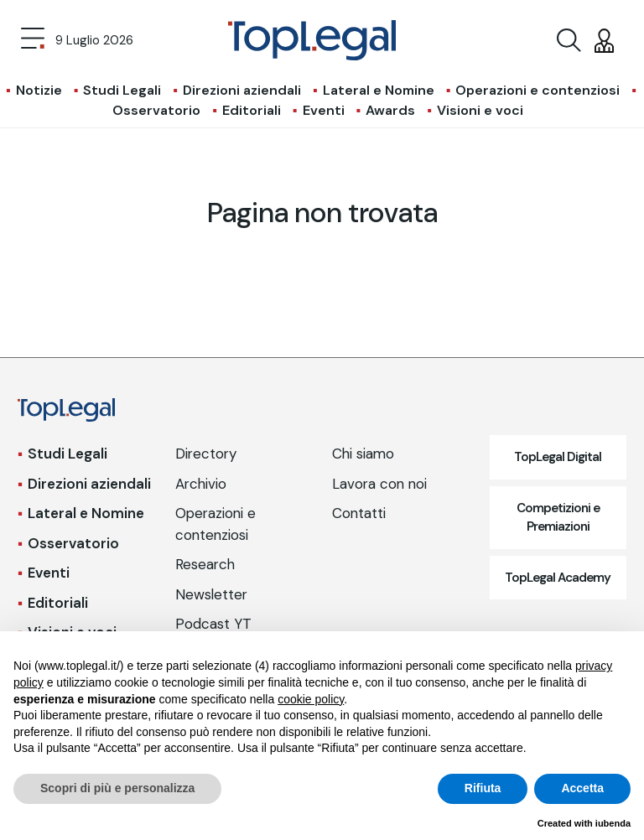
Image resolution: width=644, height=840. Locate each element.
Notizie (39, 90)
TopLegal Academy (558, 578)
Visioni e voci (480, 110)
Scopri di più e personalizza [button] (117, 788)
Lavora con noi (379, 484)
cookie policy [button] (311, 699)
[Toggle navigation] (33, 40)
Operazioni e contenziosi (538, 90)
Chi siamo (363, 454)
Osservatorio (156, 110)
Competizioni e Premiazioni (558, 518)
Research (205, 564)
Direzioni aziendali (242, 90)
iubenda (613, 823)
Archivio (201, 484)
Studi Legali (122, 90)
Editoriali (252, 110)
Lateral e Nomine (379, 90)
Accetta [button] (582, 788)
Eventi (324, 110)
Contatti (359, 513)
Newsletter (211, 594)
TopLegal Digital (558, 457)
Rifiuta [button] (483, 788)
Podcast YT (213, 624)
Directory (206, 454)
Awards (390, 110)
